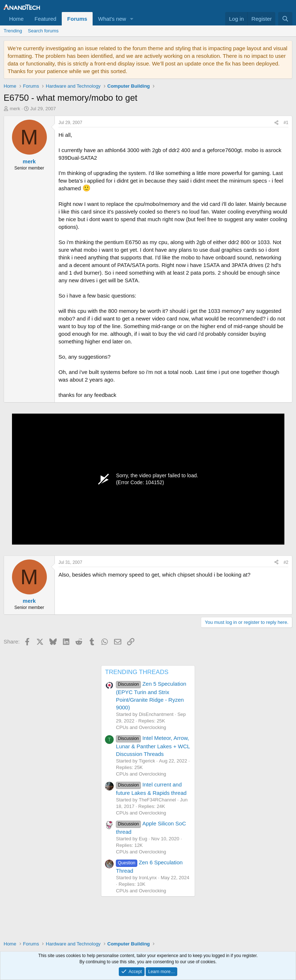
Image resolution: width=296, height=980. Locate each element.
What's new (112, 19)
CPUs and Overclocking (141, 727)
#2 (286, 562)
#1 (286, 123)
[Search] (285, 19)
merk (15, 109)
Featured (45, 19)
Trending (13, 31)
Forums (77, 19)
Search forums (43, 31)
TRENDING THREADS (137, 672)
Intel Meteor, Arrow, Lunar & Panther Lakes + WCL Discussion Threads (153, 746)
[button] (132, 19)
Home (16, 19)
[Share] (276, 123)
